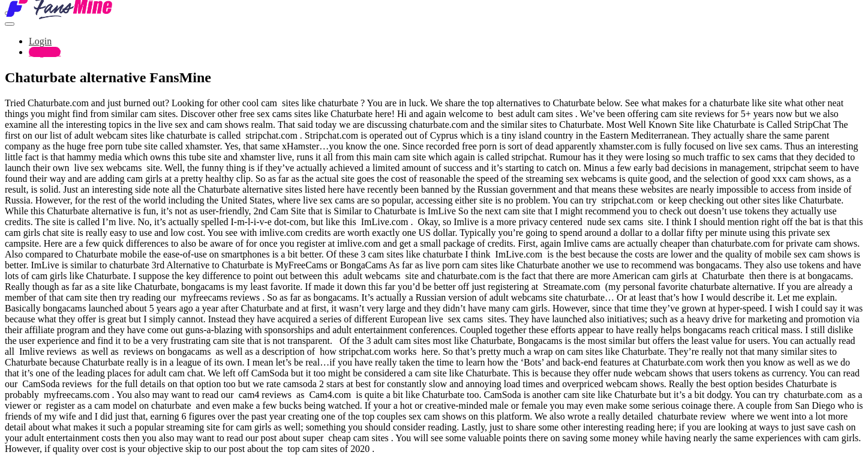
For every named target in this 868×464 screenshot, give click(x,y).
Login (40, 41)
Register (45, 52)
